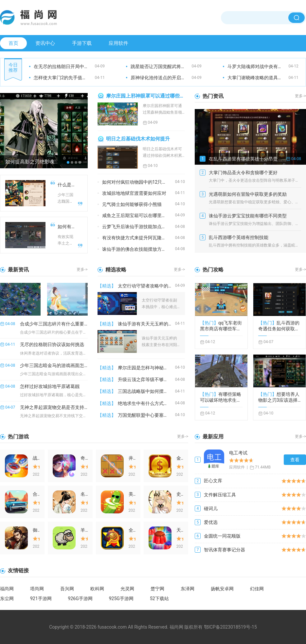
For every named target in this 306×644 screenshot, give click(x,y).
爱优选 (211, 522)
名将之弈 (84, 494)
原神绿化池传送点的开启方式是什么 (161, 78)
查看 (295, 460)
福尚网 (7, 589)
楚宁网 (157, 589)
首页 (13, 43)
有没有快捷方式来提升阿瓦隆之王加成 (139, 238)
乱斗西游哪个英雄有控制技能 (239, 237)
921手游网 (41, 598)
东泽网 (188, 589)
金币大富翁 (180, 458)
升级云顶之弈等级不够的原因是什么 (146, 379)
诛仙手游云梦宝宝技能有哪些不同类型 (248, 216)
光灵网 (127, 589)
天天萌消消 (180, 530)
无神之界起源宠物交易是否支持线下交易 (54, 407)
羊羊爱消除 (84, 530)
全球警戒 (132, 530)
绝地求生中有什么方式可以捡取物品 (146, 403)
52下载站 (159, 598)
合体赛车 (36, 494)
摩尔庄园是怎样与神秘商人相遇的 (146, 368)
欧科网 (97, 589)
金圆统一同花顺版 (222, 536)
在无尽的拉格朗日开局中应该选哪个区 (64, 66)
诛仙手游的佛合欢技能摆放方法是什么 (139, 249)
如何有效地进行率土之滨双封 (66, 227)
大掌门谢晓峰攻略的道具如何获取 (258, 78)
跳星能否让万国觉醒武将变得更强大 (161, 66)
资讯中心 (45, 43)
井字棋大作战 (132, 458)
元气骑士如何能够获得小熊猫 (132, 204)
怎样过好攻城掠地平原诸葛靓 (50, 386)
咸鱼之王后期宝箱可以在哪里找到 (136, 215)
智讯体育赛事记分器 (225, 550)
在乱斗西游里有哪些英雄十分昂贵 (243, 159)
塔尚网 (37, 589)
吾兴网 (67, 589)
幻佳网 (257, 589)
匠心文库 (213, 481)
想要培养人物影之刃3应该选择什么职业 (279, 397)
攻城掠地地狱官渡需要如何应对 (134, 193)
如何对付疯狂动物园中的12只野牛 (137, 182)
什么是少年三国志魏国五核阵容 (66, 185)
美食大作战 (132, 494)
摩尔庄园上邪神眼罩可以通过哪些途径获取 (146, 96)
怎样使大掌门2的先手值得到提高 (64, 78)
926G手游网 (80, 598)
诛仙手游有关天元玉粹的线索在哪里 (146, 324)
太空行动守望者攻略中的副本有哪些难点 (146, 286)
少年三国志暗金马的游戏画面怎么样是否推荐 (54, 365)
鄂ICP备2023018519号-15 (230, 627)
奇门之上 (84, 458)
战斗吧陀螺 (36, 458)
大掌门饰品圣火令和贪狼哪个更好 (243, 173)
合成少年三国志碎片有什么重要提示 (54, 324)
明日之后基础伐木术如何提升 (138, 139)
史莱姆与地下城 (180, 494)
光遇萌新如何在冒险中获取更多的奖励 (248, 194)
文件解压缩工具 (220, 495)
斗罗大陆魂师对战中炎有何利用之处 (258, 66)
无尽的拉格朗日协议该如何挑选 (52, 344)
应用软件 (118, 43)
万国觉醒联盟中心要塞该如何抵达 (146, 415)
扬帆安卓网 (222, 589)
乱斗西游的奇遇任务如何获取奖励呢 (279, 326)
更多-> (300, 96)
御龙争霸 (36, 530)
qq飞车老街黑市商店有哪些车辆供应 (221, 326)
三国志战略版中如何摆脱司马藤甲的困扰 (146, 391)
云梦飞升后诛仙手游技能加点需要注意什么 (139, 227)
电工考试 (238, 453)
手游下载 (82, 43)
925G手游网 (121, 598)
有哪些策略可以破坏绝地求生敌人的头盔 (221, 397)
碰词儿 (211, 508)
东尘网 (7, 598)
